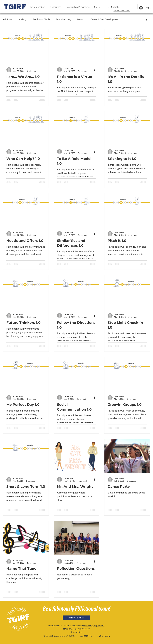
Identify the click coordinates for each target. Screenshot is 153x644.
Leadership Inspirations (94, 626)
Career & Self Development (105, 19)
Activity (22, 19)
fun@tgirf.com (103, 636)
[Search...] (121, 7)
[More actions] (45, 70)
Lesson (81, 19)
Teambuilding (64, 19)
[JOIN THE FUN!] (76, 618)
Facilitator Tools (41, 19)
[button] (146, 20)
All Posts (8, 19)
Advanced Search (122, 11)
